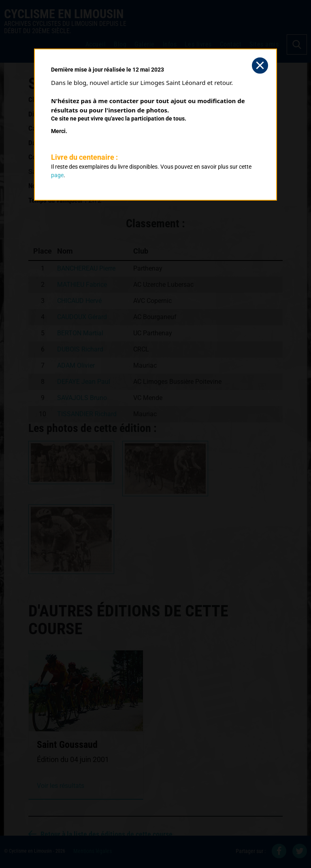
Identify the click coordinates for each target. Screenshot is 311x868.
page (57, 175)
